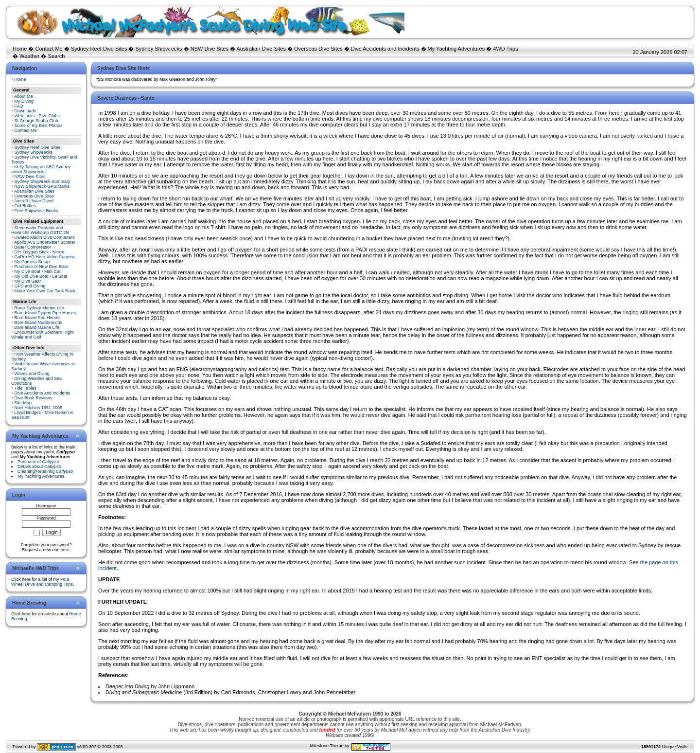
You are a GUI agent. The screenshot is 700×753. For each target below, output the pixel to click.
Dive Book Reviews (34, 398)
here (65, 550)
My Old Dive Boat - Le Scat (41, 276)
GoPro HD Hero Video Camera (44, 257)
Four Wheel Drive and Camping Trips (42, 582)
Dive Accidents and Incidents (385, 49)
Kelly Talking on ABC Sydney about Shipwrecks (41, 169)
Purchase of (38, 462)
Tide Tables (25, 388)
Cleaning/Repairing (45, 471)
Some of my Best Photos (39, 125)
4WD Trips (505, 49)
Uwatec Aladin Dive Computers (45, 237)
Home (20, 49)
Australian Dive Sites (261, 49)
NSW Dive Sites (210, 49)
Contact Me (49, 49)
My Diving (24, 101)
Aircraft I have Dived (34, 201)
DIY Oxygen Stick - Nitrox (39, 252)
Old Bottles (25, 206)
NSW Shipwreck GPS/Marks (42, 186)
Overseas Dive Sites (318, 49)
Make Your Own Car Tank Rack (45, 291)
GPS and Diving (30, 286)
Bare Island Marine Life (37, 327)
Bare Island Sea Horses (38, 318)
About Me (24, 96)
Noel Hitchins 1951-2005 (39, 408)
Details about (39, 466)
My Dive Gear (28, 281)
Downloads (26, 111)
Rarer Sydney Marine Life (39, 308)
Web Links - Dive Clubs (37, 116)
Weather (29, 56)
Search (57, 56)
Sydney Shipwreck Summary (43, 181)
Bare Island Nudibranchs (39, 323)
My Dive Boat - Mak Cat (38, 271)
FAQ (19, 106)
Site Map (23, 403)
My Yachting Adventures (456, 49)
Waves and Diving (32, 374)
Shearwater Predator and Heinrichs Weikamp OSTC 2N (40, 230)
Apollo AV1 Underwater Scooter (45, 242)
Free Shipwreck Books (36, 211)
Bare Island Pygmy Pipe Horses (45, 313)
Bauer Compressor (33, 247)
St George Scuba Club (36, 121)
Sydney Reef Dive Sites (99, 49)
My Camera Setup (32, 262)
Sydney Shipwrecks (159, 49)
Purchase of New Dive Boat (41, 267)
